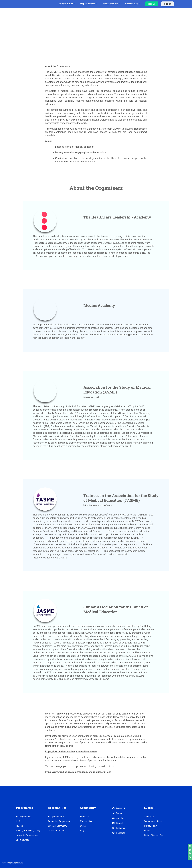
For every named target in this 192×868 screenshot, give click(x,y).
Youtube (118, 818)
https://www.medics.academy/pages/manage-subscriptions (78, 772)
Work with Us (114, 4)
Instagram (119, 828)
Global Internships (57, 831)
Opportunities (93, 4)
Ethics (147, 831)
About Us (84, 817)
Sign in (168, 4)
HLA (18, 821)
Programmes (73, 4)
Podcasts (119, 833)
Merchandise (86, 821)
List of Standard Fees (154, 835)
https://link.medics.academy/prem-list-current (71, 752)
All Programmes (24, 817)
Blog (82, 831)
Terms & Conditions (153, 821)
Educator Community (58, 826)
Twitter (117, 813)
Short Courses (23, 840)
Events (83, 826)
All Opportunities (56, 817)
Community (133, 4)
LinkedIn (118, 823)
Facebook (119, 808)
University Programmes (27, 835)
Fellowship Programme (59, 821)
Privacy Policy (151, 826)
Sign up (152, 4)
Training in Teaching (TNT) (28, 831)
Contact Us (149, 817)
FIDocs (19, 826)
